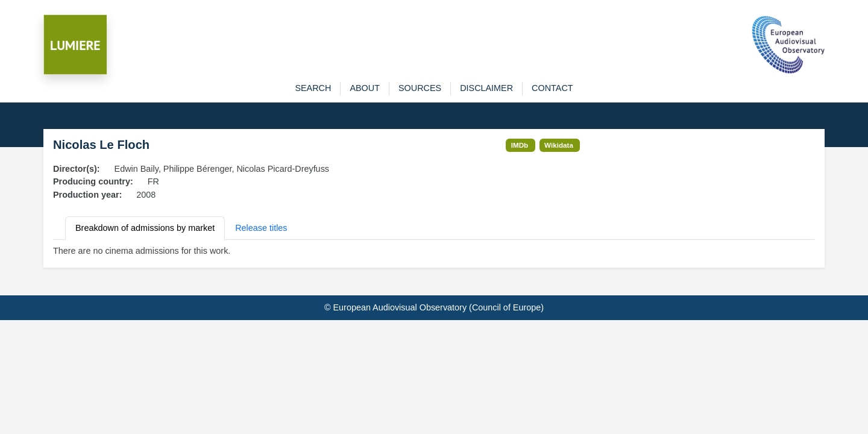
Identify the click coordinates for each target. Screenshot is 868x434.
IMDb (520, 145)
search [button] (313, 88)
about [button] (365, 88)
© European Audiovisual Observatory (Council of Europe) (434, 307)
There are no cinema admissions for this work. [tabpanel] (142, 251)
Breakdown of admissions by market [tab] (145, 228)
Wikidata (559, 145)
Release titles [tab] (261, 228)
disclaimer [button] (486, 88)
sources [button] (420, 88)
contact (552, 88)
